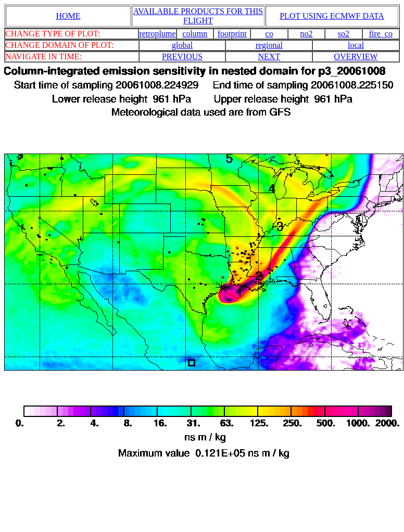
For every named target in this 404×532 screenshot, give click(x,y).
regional (269, 45)
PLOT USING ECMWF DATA (332, 16)
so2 (344, 34)
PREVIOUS (182, 56)
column (195, 34)
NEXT (269, 56)
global (182, 45)
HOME (68, 16)
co (269, 34)
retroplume (157, 34)
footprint (232, 34)
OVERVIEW (356, 56)
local (356, 45)
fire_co (381, 34)
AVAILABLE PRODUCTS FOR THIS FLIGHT (198, 16)
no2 (307, 34)
